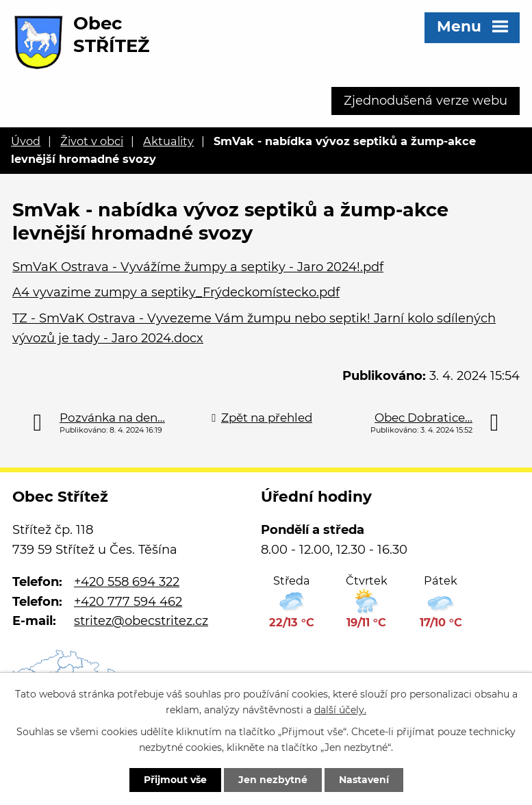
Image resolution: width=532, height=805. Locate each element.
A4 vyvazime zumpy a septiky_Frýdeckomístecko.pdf (176, 292)
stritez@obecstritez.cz (141, 621)
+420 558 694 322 (127, 582)
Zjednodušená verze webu (426, 101)
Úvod (26, 141)
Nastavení (364, 780)
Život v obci (92, 141)
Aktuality (168, 141)
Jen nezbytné (273, 780)
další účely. (340, 710)
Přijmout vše (175, 780)
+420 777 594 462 (128, 602)
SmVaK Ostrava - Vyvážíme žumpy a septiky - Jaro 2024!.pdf (198, 267)
